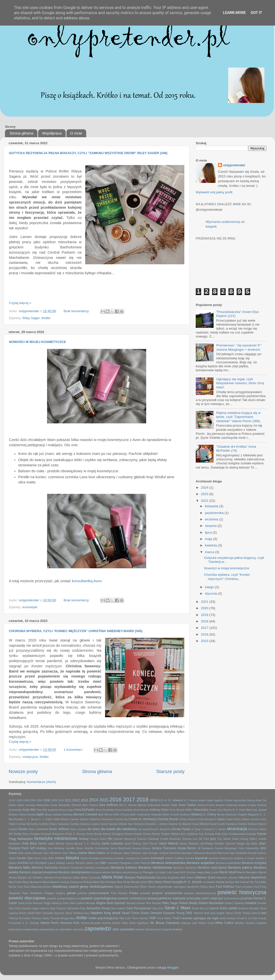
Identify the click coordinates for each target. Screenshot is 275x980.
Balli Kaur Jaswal (256, 810)
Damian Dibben (118, 824)
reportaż (120, 903)
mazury (65, 882)
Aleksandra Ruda (47, 805)
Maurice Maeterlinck (253, 878)
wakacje (186, 923)
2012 (76, 800)
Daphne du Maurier (180, 824)
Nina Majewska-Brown (37, 887)
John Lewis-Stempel (30, 853)
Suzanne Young (174, 913)
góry (213, 839)
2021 (205, 602)
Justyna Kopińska (170, 853)
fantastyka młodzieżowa (56, 838)
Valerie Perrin (50, 923)
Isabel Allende (56, 844)
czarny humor (100, 824)
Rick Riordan (154, 903)
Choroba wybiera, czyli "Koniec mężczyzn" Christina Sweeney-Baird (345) (76, 631)
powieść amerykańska (167, 893)
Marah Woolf (228, 872)
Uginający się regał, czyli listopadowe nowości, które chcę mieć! (240, 383)
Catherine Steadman (101, 819)
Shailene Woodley (248, 908)
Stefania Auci (81, 913)
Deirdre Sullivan (248, 824)
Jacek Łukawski (112, 844)
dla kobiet (108, 829)
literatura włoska (101, 872)
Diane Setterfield (38, 829)
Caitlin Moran (61, 819)
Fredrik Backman (170, 839)
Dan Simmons (136, 824)
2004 (33, 800)
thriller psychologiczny (103, 918)
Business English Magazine (243, 814)
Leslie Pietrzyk (141, 863)
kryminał (201, 858)
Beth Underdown (140, 814)
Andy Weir (29, 810)
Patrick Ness (207, 887)
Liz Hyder (161, 872)
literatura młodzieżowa (155, 867)
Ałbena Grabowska (149, 805)
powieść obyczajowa (27, 898)
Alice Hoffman (108, 805)
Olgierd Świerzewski (126, 887)
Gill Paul (204, 839)
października (215, 513)
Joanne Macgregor (226, 848)
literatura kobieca (124, 867)
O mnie (76, 133)
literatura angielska (200, 863)
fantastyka (25, 839)
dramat (208, 829)
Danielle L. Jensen (157, 824)
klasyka (72, 858)
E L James (220, 829)
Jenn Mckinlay (56, 848)
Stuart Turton (131, 913)
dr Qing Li (197, 829)
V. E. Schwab (31, 923)
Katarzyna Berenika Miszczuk (211, 853)
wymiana (79, 929)
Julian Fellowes (132, 853)
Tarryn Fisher (234, 913)
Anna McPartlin (84, 810)
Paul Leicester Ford (247, 887)
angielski (53, 810)
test (264, 913)
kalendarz (187, 853)
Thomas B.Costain (20, 918)
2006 (40, 800)
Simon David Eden (30, 913)
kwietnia (211, 545)
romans (251, 903)
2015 (205, 641)
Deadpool (232, 824)
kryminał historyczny (221, 858)
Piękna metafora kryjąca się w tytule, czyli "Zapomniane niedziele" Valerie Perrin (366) (238, 417)
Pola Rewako (119, 893)
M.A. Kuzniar (188, 872)
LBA (103, 863)
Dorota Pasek (181, 829)
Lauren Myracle (75, 863)
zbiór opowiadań (124, 929)
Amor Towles (187, 805)
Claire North (233, 819)
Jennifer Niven (74, 848)
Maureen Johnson (227, 878)
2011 (68, 800)
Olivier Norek (147, 887)
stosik (116, 913)
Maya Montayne (32, 882)
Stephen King (101, 913)
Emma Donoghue (114, 834)
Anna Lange (66, 810)
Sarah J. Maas (178, 908)
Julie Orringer (150, 853)
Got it (256, 13)
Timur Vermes (140, 918)
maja (209, 539)
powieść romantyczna (132, 898)
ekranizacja (237, 829)
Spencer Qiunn (63, 913)
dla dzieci (94, 829)
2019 (205, 615)
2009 (54, 800)
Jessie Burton (187, 848)
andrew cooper (247, 805)
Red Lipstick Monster (82, 903)
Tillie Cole (125, 918)
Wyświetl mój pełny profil (214, 192)
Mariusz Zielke (71, 878)
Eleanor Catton (258, 829)
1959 (19, 800)
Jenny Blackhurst (121, 848)
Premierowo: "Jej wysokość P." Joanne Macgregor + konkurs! (239, 347)
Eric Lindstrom (190, 834)
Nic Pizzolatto (258, 882)
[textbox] (97, 268)
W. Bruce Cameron (165, 923)
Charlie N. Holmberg (142, 819)
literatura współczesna (125, 872)
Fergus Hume (98, 839)
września (212, 519)
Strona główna (22, 133)
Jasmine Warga (235, 844)
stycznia (211, 593)
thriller (46, 318)
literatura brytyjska (254, 863)
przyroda (246, 898)
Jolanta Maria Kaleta (91, 853)
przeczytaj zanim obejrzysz (205, 898)
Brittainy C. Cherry (204, 814)
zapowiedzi (98, 929)
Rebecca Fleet (60, 903)
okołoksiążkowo (101, 887)
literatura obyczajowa (212, 868)
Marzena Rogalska (168, 878)
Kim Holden (57, 858)
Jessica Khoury (141, 848)
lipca (209, 532)
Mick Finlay (124, 882)
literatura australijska (228, 863)
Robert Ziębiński (234, 903)
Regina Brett (105, 903)
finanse (118, 839)
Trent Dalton (164, 918)
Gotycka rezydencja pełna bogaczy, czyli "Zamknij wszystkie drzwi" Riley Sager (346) (88, 153)
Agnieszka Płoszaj (244, 800)
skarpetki (48, 913)
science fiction (218, 908)
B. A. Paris (239, 810)
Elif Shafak (15, 834)
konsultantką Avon (87, 581)
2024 (205, 488)
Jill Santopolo (206, 848)
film (110, 839)
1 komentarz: (74, 750)
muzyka (178, 882)
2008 (47, 800)
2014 (94, 800)
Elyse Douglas (31, 834)
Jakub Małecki (168, 844)
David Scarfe (218, 824)
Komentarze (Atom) (41, 782)
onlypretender (234, 165)
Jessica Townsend (164, 848)
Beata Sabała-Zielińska (59, 814)
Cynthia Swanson (80, 824)
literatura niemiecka (185, 868)
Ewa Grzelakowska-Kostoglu (239, 834)
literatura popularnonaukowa (38, 872)
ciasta (221, 819)
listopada (212, 506)
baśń (40, 814)
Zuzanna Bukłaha (172, 929)
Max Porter (15, 882)
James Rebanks (189, 844)
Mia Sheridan (109, 882)
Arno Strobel (177, 810)
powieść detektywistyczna (200, 893)
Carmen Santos (79, 819)
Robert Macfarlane (211, 903)
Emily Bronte (94, 834)
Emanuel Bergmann (53, 834)
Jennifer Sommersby (97, 848)
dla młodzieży (127, 829)
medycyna (30, 757)
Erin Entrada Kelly (210, 834)
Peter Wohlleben (32, 893)
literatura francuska (45, 868)
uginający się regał (206, 918)
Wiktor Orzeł (206, 923)
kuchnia (23, 863)
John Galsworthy (249, 848)
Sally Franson (58, 908)
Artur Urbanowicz (197, 810)
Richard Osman (136, 903)
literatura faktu (19, 867)
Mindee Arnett (139, 882)
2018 (205, 621)
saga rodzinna (41, 908)
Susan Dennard (151, 913)
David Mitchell (201, 824)
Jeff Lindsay (38, 848)
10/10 (12, 800)
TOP (153, 918)
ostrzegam (180, 887)
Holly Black (29, 844)
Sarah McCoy (200, 908)
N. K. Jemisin (193, 882)
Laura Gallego (57, 863)
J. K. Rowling (92, 844)
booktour (185, 814)
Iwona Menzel (74, 844)
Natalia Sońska (225, 882)
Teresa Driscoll (251, 913)
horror (42, 844)
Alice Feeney (90, 805)
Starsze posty (170, 771)
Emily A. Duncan (76, 834)
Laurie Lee (92, 863)
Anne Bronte (141, 810)
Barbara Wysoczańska (22, 814)
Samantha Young (98, 908)
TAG (189, 913)
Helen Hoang (240, 839)
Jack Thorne (150, 844)
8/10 (161, 800)
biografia (156, 814)
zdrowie (140, 929)
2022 (205, 501)
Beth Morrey (106, 814)
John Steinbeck (52, 853)
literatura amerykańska (168, 863)
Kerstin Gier (25, 858)
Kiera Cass (41, 858)
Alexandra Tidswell (69, 805)
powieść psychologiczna (99, 898)
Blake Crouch (171, 814)
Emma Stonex (152, 834)
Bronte (221, 814)
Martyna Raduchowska (140, 878)
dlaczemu (165, 829)
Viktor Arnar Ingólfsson (135, 923)
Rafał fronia (25, 903)
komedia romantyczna (127, 858)
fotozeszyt (130, 839)
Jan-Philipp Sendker (212, 844)
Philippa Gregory (55, 893)
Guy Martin (224, 839)
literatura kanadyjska (97, 868)
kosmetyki (30, 607)
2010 (61, 800)
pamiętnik (193, 887)
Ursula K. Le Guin (247, 918)
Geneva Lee (190, 839)
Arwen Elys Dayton (221, 810)
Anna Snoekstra (105, 810)
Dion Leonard (78, 829)
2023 (205, 494)
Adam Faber (206, 800)
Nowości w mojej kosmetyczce (37, 342)
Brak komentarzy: (77, 311)
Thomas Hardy (41, 918)
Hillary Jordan (258, 839)
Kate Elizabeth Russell (243, 853)
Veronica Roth (70, 923)
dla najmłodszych (148, 829)
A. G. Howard (174, 800)
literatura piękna (240, 867)
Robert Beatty (188, 903)
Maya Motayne (51, 882)
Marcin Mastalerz (247, 872)
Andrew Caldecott (227, 805)
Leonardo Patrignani (119, 863)
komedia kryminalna (100, 858)
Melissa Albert (91, 882)
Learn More (234, 13)
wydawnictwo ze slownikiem (56, 929)
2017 (205, 628)
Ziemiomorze (153, 929)
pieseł (71, 893)
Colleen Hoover (250, 819)
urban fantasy (227, 918)
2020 (205, 608)
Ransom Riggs (42, 903)
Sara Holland (118, 908)
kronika (190, 858)
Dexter (23, 829)
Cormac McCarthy (27, 824)
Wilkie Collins (224, 923)
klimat (84, 858)
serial (233, 908)
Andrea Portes (206, 805)
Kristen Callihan (175, 858)
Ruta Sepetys (23, 908)
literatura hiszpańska (71, 868)
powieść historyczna (242, 892)
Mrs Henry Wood (160, 882)
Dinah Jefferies (59, 829)
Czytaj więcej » (20, 303)
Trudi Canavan (182, 918)
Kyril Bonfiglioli (38, 863)
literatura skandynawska (74, 872)
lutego (210, 587)
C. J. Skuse (31, 819)
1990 (26, 800)
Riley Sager (31, 318)
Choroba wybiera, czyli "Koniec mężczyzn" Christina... (227, 577)
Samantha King (76, 908)
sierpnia (211, 526)
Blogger (173, 967)
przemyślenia (232, 898)
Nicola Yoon (16, 887)
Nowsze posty (23, 771)
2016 (205, 634)
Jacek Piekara (133, 844)
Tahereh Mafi (201, 913)
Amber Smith (170, 805)
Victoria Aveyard (91, 923)
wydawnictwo (31, 929)
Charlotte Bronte (168, 819)
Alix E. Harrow (128, 805)
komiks (145, 858)
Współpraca (52, 133)
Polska (134, 893)
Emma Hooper (134, 834)
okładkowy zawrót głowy (70, 887)
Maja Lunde (212, 872)
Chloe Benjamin (207, 819)
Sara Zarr (158, 908)
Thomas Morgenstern (63, 918)
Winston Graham (245, 923)
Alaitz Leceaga (27, 805)
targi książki (218, 913)
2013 (84, 800)
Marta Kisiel (113, 877)
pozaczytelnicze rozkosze (167, 898)
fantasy (84, 839)
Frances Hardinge (148, 839)
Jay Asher (252, 844)
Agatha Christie (223, 800)
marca (210, 552)
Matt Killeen (187, 878)
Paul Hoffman (225, 887)
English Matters (171, 834)
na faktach (209, 882)
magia (200, 872)
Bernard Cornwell (85, 814)
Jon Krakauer (114, 853)
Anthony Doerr (159, 810)
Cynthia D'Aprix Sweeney (54, 824)
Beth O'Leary (122, 814)
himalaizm (15, 844)
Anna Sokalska (124, 810)
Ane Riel (42, 810)
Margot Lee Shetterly (30, 878)
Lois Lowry (173, 872)
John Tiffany (69, 853)
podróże (82, 893)
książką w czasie (244, 858)
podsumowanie (99, 893)
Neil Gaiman (242, 882)
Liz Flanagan (146, 872)
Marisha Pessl (53, 878)
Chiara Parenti (188, 819)
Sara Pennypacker (139, 908)
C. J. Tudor (45, 819)
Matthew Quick (205, 878)
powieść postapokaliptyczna (63, 898)
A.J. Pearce (191, 800)
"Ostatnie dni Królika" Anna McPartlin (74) (236, 449)
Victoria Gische (111, 923)
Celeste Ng (121, 819)
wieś (195, 923)
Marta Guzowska (91, 878)
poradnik (145, 893)
